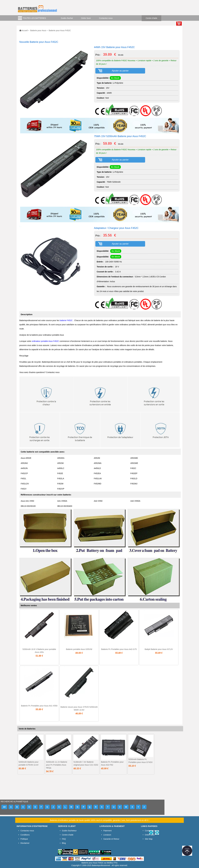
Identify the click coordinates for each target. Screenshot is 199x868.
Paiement (107, 831)
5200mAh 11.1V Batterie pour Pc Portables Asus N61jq (57, 765)
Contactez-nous (106, 18)
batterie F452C (67, 320)
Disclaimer (25, 843)
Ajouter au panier (120, 71)
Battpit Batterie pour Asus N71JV (159, 649)
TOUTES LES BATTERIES (34, 18)
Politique (24, 839)
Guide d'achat (67, 18)
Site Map (149, 839)
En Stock (115, 78)
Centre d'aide (152, 18)
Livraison (107, 835)
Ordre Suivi (86, 18)
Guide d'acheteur (69, 831)
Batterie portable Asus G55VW (79, 649)
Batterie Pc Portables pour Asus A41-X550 (39, 706)
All (4, 807)
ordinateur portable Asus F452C (46, 341)
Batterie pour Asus (38, 30)
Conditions (25, 835)
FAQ (64, 839)
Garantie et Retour (111, 839)
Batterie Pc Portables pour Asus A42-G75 (119, 649)
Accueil (25, 30)
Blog (64, 843)
